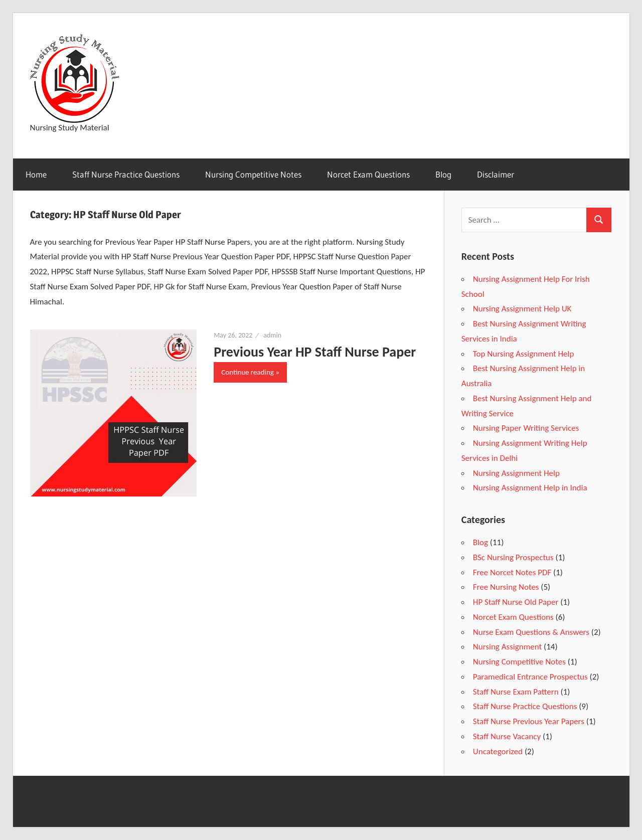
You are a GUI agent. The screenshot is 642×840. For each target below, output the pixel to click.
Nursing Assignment (507, 647)
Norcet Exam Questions (368, 174)
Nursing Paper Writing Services (526, 428)
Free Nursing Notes (506, 587)
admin (272, 335)
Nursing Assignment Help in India (530, 488)
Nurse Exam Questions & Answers (531, 632)
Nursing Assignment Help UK (522, 309)
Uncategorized (498, 751)
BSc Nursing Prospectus (513, 557)
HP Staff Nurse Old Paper (516, 602)
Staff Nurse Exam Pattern (516, 692)
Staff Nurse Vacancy (507, 736)
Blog (443, 174)
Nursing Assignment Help (516, 473)
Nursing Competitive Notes (253, 174)
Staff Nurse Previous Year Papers (529, 721)
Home (36, 174)
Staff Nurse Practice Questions (126, 174)
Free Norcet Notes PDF (512, 572)
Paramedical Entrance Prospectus (530, 677)
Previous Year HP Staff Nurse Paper (315, 352)
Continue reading (248, 372)
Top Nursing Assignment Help (524, 354)
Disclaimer (496, 174)
